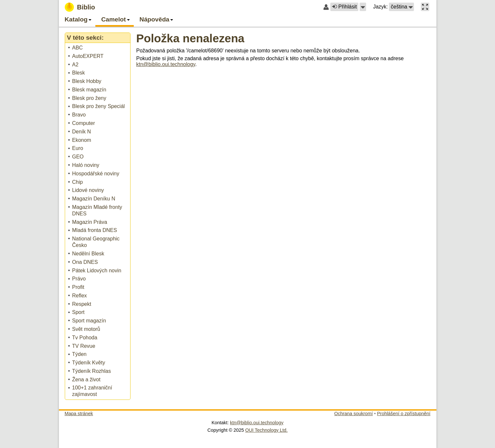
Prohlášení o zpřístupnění (404, 414)
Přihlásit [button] (344, 7)
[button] (363, 7)
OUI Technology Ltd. (267, 430)
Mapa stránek (79, 414)
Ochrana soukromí (353, 414)
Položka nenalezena (190, 38)
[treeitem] (98, 48)
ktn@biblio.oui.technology (166, 64)
